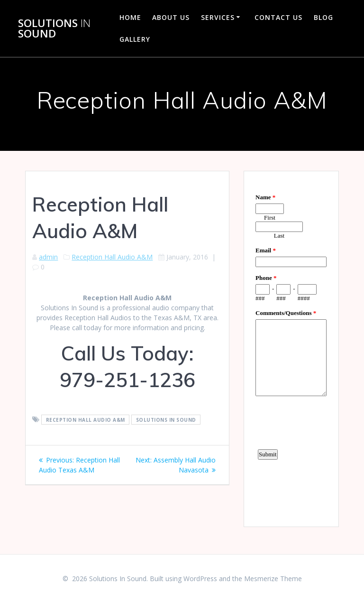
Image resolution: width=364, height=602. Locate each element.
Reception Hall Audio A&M (112, 257)
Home (130, 17)
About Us (171, 17)
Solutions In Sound (166, 420)
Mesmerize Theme (273, 579)
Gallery (135, 39)
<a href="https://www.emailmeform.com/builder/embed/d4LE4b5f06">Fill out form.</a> (291, 348)
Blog (323, 17)
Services (218, 17)
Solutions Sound (54, 29)
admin (48, 257)
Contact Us (278, 17)
